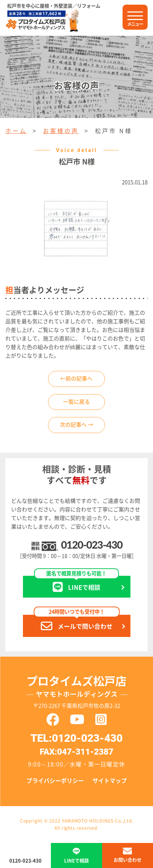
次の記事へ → (76, 425)
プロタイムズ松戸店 (77, 688)
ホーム (16, 131)
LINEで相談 (76, 584)
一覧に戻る (76, 402)
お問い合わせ (128, 860)
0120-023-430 (92, 545)
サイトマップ (110, 781)
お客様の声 (61, 131)
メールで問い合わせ (77, 623)
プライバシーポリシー (55, 781)
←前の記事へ (76, 379)
